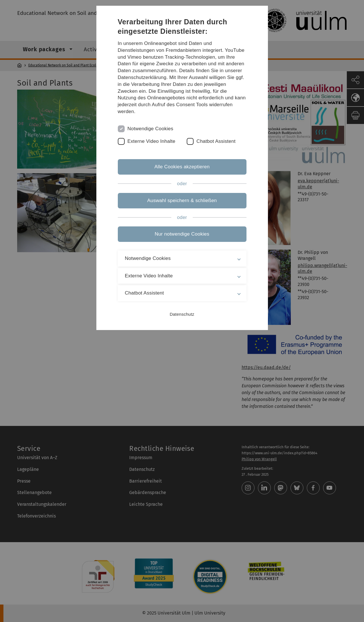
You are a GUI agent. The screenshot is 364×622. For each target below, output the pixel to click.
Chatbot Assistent (216, 141)
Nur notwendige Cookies (182, 234)
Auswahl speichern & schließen (182, 201)
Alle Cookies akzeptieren (182, 167)
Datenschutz (182, 314)
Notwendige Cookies (151, 129)
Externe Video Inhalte (152, 141)
